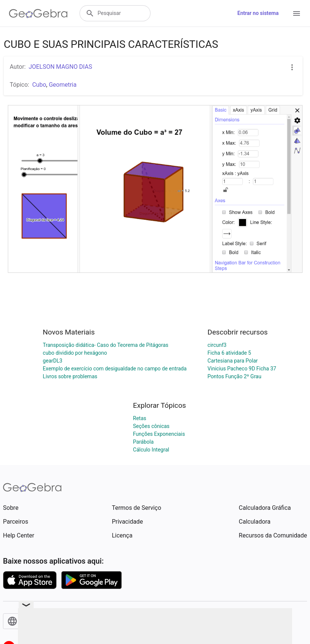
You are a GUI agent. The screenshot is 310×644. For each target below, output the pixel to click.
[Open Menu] (297, 13)
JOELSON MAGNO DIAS (61, 67)
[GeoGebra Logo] (38, 13)
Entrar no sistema (258, 13)
